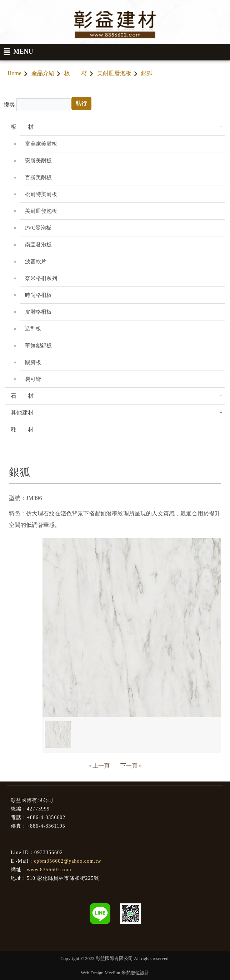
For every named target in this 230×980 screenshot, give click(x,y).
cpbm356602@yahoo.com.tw (67, 861)
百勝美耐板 (38, 177)
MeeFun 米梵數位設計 (127, 973)
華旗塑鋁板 (38, 346)
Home (14, 73)
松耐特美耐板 (41, 194)
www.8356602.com (49, 870)
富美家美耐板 (41, 144)
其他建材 (22, 413)
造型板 (33, 329)
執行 (81, 103)
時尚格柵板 (38, 295)
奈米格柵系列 (41, 278)
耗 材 (22, 429)
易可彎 (33, 379)
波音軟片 (36, 261)
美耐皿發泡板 (114, 73)
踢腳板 (33, 362)
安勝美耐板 (38, 161)
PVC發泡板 (38, 228)
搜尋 (9, 105)
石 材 (22, 396)
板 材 (76, 73)
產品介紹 (43, 73)
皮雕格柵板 (38, 312)
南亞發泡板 (38, 245)
